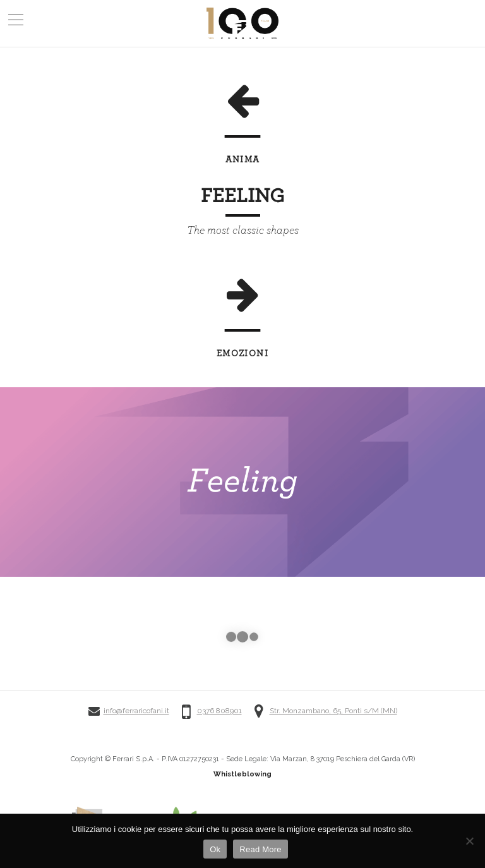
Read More (260, 849)
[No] (469, 841)
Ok (215, 849)
